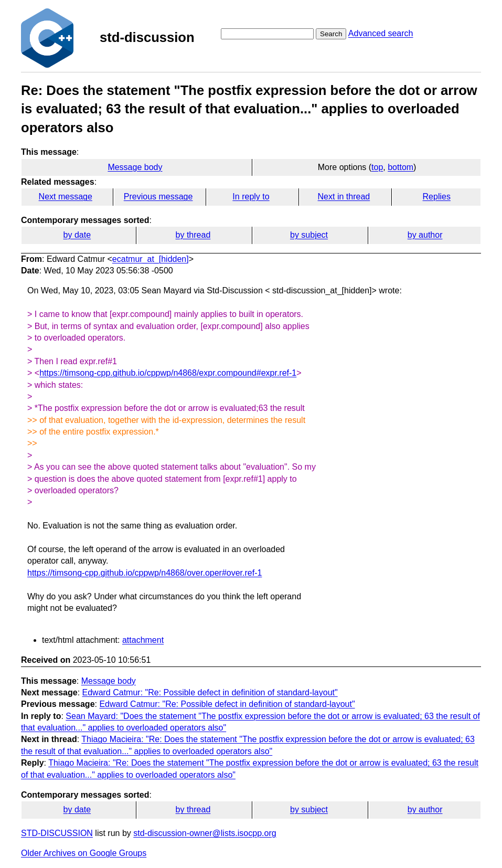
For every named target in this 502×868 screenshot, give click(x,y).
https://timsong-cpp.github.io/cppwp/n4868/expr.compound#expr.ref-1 (168, 373)
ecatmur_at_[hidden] (151, 259)
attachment (143, 640)
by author (425, 235)
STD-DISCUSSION (57, 833)
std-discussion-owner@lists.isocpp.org (205, 833)
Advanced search (381, 33)
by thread (193, 235)
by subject (309, 235)
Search (331, 34)
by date (77, 235)
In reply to (251, 197)
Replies (437, 197)
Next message (66, 197)
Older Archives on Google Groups (84, 853)
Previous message (158, 197)
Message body (135, 167)
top (377, 167)
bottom (400, 167)
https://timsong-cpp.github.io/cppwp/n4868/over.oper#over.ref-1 (145, 573)
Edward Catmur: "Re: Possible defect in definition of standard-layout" (210, 692)
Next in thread (344, 197)
